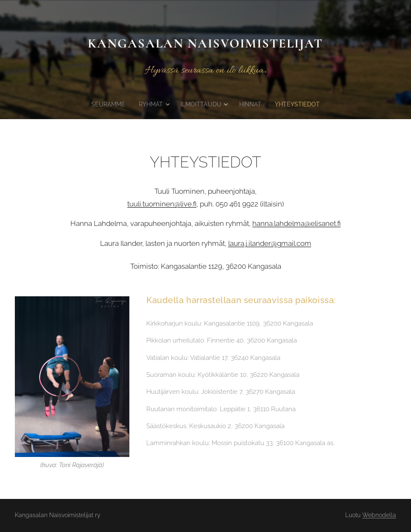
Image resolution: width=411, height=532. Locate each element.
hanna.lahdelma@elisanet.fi (296, 223)
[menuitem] (107, 104)
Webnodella (379, 515)
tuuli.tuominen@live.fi (162, 204)
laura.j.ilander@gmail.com (270, 243)
